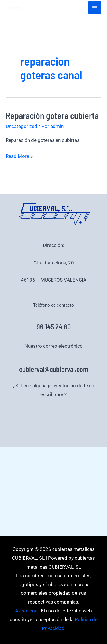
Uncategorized (21, 126)
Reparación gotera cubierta (52, 115)
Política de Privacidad (54, 412)
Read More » (19, 155)
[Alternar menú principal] (95, 8)
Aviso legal (42, 421)
